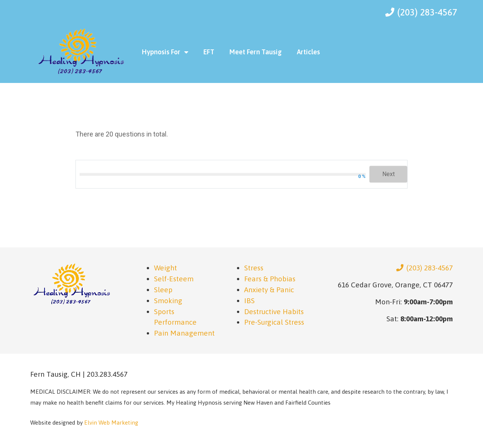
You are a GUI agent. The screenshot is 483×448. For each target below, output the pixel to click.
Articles (308, 52)
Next (388, 174)
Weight (165, 268)
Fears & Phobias (270, 279)
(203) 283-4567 (425, 268)
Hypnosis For (165, 52)
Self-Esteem (174, 279)
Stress (254, 268)
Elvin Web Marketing (111, 423)
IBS (249, 301)
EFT (209, 52)
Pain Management (184, 333)
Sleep (163, 290)
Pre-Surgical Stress (274, 322)
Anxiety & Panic (269, 290)
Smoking (168, 301)
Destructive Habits (274, 311)
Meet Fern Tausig (256, 52)
